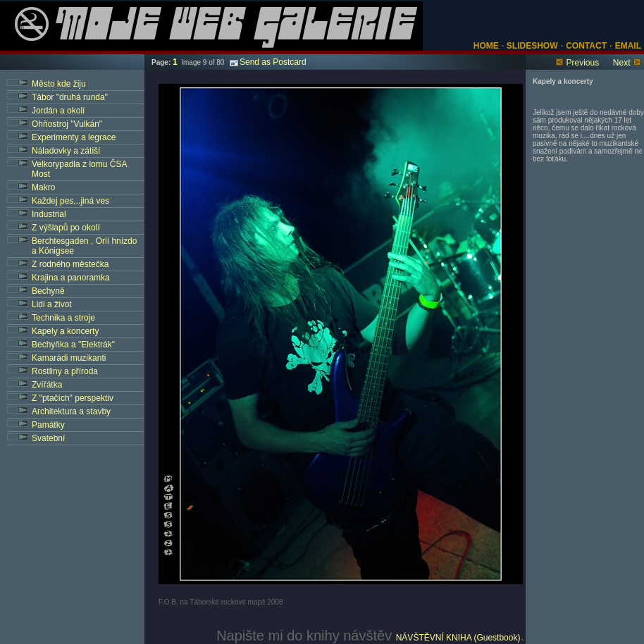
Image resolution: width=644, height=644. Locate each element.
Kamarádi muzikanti (69, 358)
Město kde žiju (59, 84)
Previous (582, 63)
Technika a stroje (63, 318)
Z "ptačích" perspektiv (73, 398)
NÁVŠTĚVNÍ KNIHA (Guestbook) (458, 638)
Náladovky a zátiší (66, 151)
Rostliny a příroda (65, 371)
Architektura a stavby (71, 411)
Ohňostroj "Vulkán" (67, 124)
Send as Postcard (268, 62)
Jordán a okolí (58, 111)
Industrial (49, 214)
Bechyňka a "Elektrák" (73, 345)
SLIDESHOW (531, 46)
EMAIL (628, 46)
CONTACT (586, 46)
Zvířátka (47, 385)
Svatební (48, 438)
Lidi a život (52, 304)
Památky (48, 425)
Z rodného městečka (70, 264)
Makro (43, 187)
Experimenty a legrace (74, 137)
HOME (486, 46)
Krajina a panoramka (71, 278)
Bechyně (48, 291)
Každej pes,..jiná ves (70, 201)
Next (622, 63)
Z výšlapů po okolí (66, 228)
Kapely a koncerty (65, 331)
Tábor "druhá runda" (70, 97)
